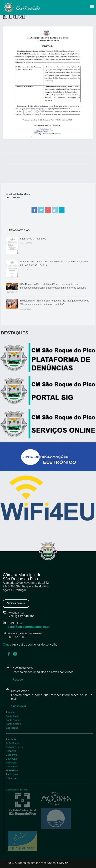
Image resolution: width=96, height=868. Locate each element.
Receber (18, 680)
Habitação (11, 763)
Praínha (10, 712)
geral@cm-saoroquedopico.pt (29, 627)
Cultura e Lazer (14, 747)
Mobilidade (12, 770)
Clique (7, 645)
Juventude (12, 766)
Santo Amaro (13, 720)
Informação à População (33, 239)
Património (12, 774)
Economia (11, 755)
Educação (11, 759)
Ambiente (11, 739)
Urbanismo (12, 778)
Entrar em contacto (16, 603)
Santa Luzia (12, 716)
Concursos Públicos (17, 790)
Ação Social (12, 743)
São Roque (12, 728)
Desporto (11, 751)
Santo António (14, 724)
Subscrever (19, 706)
